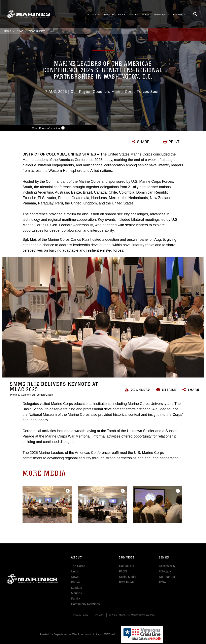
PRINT (174, 142)
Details (169, 390)
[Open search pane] (195, 14)
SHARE (143, 142)
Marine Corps (33, 585)
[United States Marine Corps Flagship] (29, 14)
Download (140, 390)
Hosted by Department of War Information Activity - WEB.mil (78, 634)
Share (194, 390)
